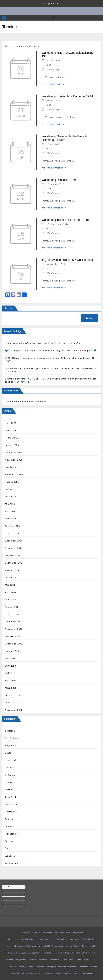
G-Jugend (10, 797)
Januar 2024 (12, 614)
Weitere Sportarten (16, 863)
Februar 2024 (12, 607)
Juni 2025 (10, 497)
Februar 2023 (12, 695)
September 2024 (14, 563)
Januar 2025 (12, 533)
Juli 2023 (10, 658)
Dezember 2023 (14, 622)
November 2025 (14, 460)
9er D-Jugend (31, 939)
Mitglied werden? (91, 960)
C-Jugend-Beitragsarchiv (29, 946)
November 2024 (14, 548)
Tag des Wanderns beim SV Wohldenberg (67, 260)
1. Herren (10, 731)
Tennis (9, 826)
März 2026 (11, 430)
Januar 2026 (12, 445)
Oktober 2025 (13, 467)
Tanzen (9, 819)
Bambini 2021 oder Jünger (68, 939)
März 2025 (11, 519)
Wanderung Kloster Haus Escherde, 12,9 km (69, 96)
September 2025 (14, 475)
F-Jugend (10, 782)
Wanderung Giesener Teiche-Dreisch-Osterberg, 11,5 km (65, 138)
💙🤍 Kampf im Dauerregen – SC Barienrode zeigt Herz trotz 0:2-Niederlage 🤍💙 (51, 351)
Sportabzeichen (88, 974)
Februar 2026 (12, 438)
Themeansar (78, 932)
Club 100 (46, 946)
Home (10, 939)
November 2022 (14, 710)
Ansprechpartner (47, 939)
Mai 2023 (10, 673)
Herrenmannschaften (38, 960)
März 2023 (11, 688)
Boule (8, 753)
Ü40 (7, 848)
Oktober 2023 (13, 636)
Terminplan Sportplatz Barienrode (61, 967)
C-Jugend (10, 760)
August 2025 (12, 482)
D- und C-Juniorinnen (62, 946)
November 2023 (14, 629)
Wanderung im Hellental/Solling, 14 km (65, 220)
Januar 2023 (12, 703)
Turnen (9, 841)
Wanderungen (54, 69)
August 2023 (12, 651)
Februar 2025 (12, 526)
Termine (40, 967)
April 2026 (11, 423)
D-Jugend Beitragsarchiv (85, 946)
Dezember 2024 (14, 541)
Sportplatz (11, 812)
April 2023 (11, 681)
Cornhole (10, 768)
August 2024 (12, 570)
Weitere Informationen (54, 84)
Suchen (9, 308)
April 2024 (11, 592)
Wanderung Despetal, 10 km (59, 180)
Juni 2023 (10, 666)
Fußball (9, 790)
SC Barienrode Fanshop (16, 967)
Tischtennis (11, 834)
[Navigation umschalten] (54, 18)
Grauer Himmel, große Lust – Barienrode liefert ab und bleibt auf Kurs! (45, 343)
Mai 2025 (10, 504)
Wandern (10, 856)
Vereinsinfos (14, 974)
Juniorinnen (12, 804)
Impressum (55, 960)
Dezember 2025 (14, 452)
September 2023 (14, 644)
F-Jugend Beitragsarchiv (64, 953)
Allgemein (11, 745)
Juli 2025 (10, 489)
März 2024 (11, 600)
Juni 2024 (10, 578)
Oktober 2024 (13, 555)
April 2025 (11, 511)
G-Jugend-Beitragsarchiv (16, 960)
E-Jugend (10, 775)
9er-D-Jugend (13, 738)
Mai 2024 (10, 585)
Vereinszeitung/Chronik (32, 974)
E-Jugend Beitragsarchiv (30, 953)
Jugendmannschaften (72, 960)
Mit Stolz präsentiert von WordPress (36, 932)
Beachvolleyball (89, 939)
